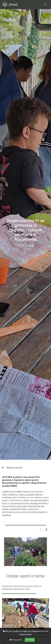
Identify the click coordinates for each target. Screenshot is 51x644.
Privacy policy (16, 640)
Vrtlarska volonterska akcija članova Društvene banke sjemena (22, 588)
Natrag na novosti (12, 468)
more (39, 639)
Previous (40, 529)
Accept (30, 640)
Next (47, 529)
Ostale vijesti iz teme (26, 576)
